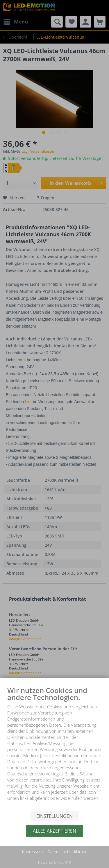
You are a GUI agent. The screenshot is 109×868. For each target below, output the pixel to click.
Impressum (32, 852)
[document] (54, 748)
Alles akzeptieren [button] (54, 831)
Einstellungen (54, 816)
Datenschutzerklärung (67, 852)
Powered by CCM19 (54, 862)
